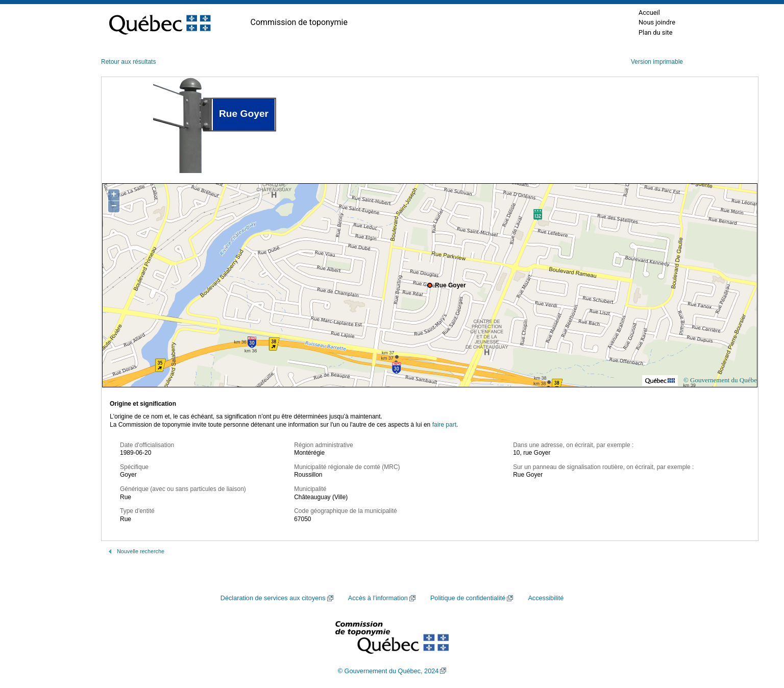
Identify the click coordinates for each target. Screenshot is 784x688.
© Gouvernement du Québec (722, 380)
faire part (444, 425)
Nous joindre (657, 22)
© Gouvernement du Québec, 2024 (388, 671)
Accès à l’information (378, 598)
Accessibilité (546, 598)
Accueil (649, 13)
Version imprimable (657, 62)
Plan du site (656, 32)
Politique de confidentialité (468, 598)
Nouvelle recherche (141, 551)
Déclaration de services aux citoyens (273, 598)
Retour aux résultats (128, 62)
